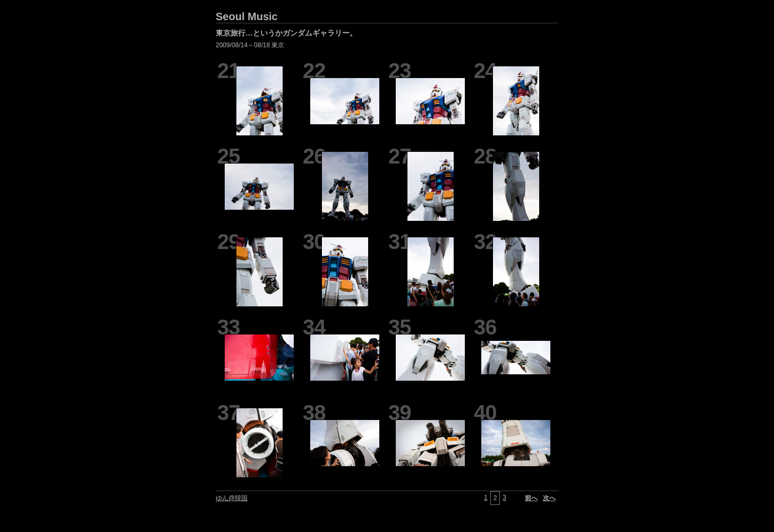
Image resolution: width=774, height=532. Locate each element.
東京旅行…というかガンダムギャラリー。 (286, 33)
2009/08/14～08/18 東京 (250, 45)
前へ (531, 498)
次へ (549, 498)
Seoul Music (247, 16)
